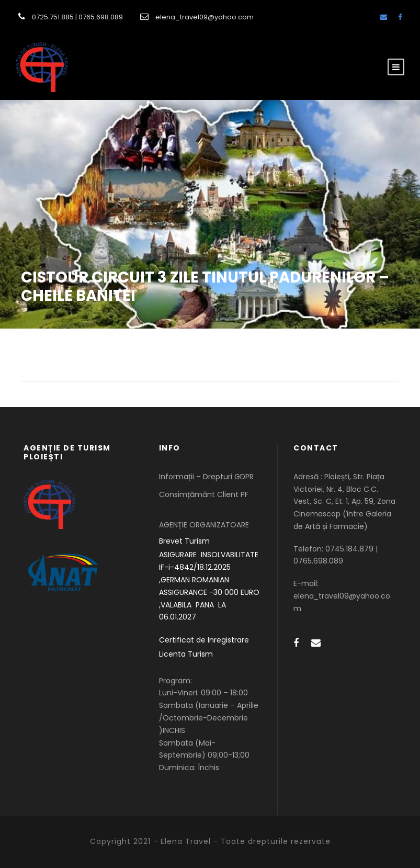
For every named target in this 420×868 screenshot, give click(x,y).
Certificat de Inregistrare (204, 640)
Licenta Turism (186, 654)
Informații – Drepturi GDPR (206, 477)
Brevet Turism (184, 541)
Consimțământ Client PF (204, 494)
